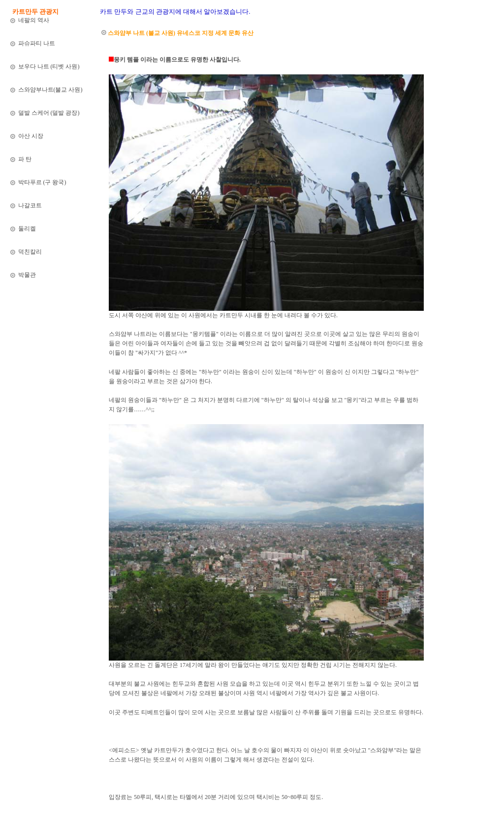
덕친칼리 (29, 252)
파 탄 (24, 159)
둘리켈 (26, 229)
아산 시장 (30, 136)
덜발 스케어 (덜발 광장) (48, 113)
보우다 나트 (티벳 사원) (48, 67)
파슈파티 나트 (37, 43)
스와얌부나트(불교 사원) (50, 90)
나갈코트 (29, 205)
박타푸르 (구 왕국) (42, 182)
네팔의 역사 (34, 20)
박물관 (26, 275)
